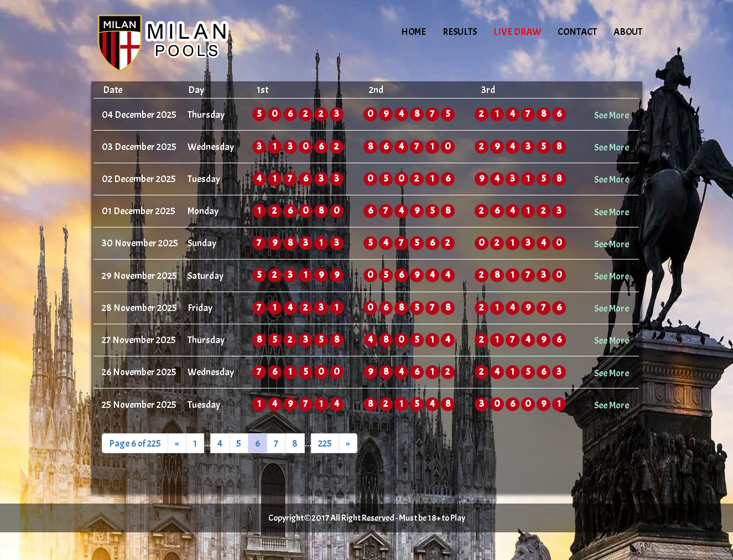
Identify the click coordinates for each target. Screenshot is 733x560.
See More (612, 115)
